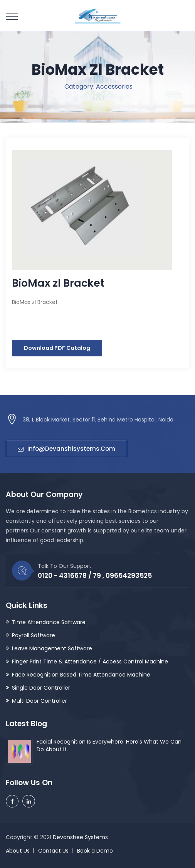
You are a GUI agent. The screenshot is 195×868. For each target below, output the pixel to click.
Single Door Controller (41, 688)
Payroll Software (34, 635)
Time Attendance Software (49, 622)
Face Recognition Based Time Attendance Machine (81, 675)
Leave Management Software (52, 648)
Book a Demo (95, 851)
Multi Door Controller (40, 701)
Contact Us (53, 851)
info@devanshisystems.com (66, 449)
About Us (18, 851)
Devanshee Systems (80, 837)
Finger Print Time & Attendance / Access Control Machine (90, 661)
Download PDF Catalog (57, 348)
